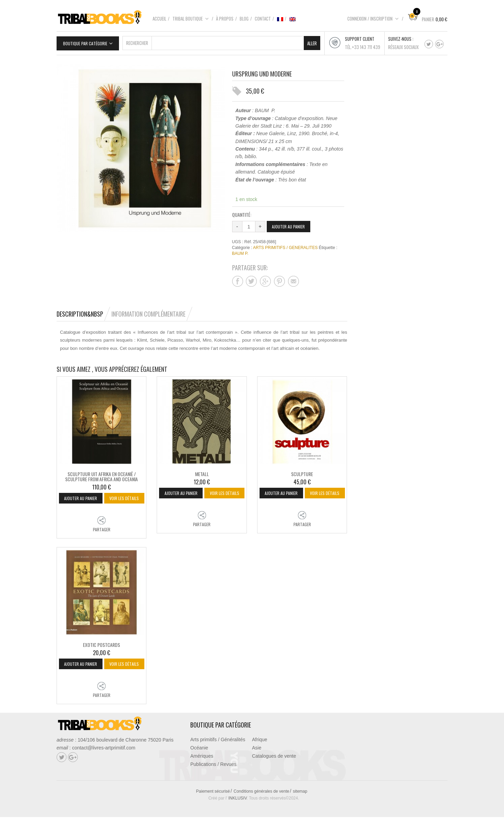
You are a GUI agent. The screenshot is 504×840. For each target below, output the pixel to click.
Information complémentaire (148, 313)
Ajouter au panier (290, 225)
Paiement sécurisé (213, 814)
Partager (102, 540)
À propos (225, 19)
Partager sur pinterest (279, 280)
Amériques (202, 779)
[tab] (83, 313)
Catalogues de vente (274, 779)
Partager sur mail (293, 280)
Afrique (260, 762)
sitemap (300, 814)
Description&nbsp (80, 313)
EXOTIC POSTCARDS (101, 656)
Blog (244, 19)
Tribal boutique (191, 19)
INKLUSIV (238, 821)
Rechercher (137, 42)
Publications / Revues (213, 787)
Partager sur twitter (251, 280)
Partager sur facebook (238, 280)
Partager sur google (265, 280)
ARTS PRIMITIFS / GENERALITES (285, 247)
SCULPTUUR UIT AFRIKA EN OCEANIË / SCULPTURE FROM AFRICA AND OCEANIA (101, 475)
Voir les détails (103, 509)
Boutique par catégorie (85, 42)
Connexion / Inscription (373, 19)
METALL (202, 472)
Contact (263, 19)
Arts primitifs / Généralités (218, 762)
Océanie (199, 771)
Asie (257, 771)
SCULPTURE (302, 472)
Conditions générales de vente (261, 814)
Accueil (159, 19)
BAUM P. (240, 252)
